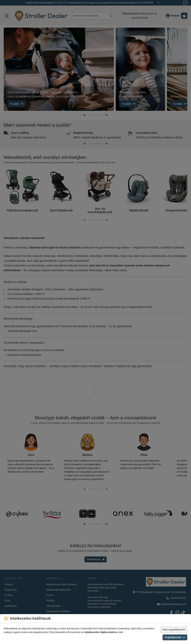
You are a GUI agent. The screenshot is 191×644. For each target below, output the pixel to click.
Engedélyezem (175, 637)
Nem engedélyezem (174, 630)
